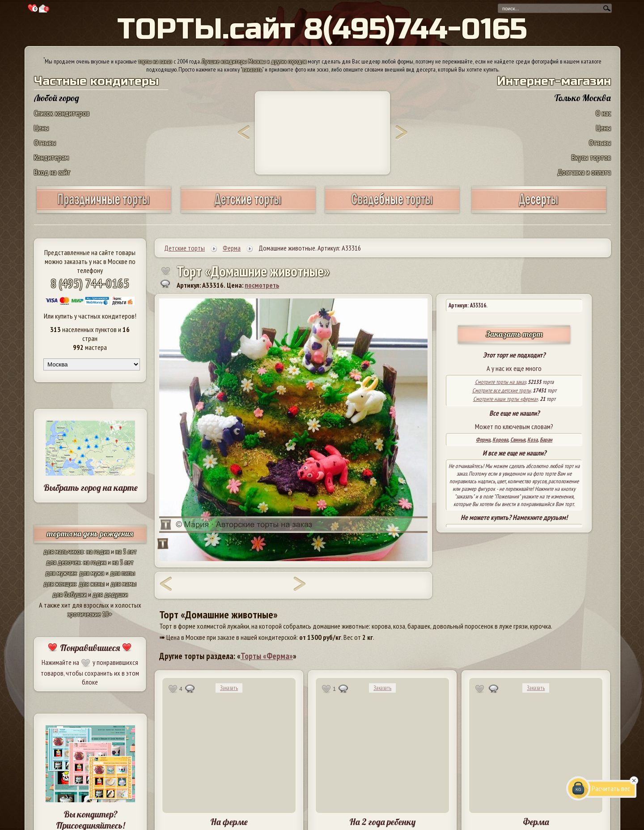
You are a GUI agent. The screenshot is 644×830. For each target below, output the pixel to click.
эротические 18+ (90, 614)
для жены (92, 583)
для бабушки (70, 594)
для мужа (92, 573)
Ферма (483, 440)
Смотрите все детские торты (502, 390)
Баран (546, 440)
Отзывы (45, 143)
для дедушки (110, 594)
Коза (532, 440)
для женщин (60, 583)
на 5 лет (126, 551)
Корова (500, 440)
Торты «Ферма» (267, 656)
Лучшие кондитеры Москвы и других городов (254, 61)
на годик (98, 551)
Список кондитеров (62, 113)
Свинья (518, 440)
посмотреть (262, 285)
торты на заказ (155, 61)
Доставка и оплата (584, 172)
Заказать (229, 688)
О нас (603, 113)
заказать (252, 69)
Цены (41, 128)
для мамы (123, 583)
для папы (123, 573)
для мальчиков (64, 551)
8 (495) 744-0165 (90, 283)
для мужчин (61, 573)
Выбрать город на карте (91, 487)
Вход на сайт (52, 172)
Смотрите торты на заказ (500, 382)
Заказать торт (514, 334)
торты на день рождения (90, 534)
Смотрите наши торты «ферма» (506, 399)
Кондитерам (51, 157)
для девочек (63, 562)
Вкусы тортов (591, 157)
